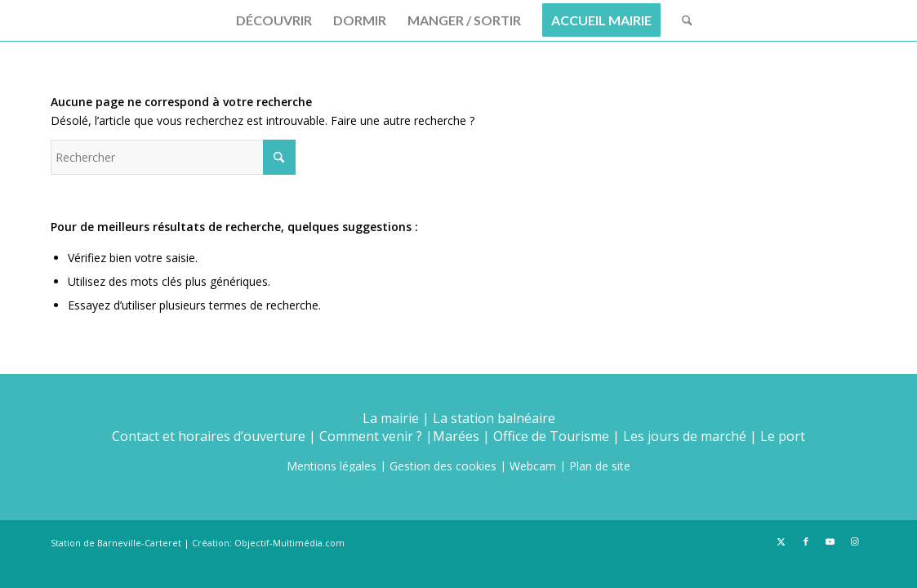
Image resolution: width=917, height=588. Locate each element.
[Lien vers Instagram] (855, 541)
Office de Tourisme (551, 436)
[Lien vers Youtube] (830, 541)
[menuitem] (274, 20)
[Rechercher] (682, 20)
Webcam (533, 466)
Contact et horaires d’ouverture (209, 436)
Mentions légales (332, 466)
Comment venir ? (371, 436)
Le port (783, 436)
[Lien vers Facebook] (806, 541)
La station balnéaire (494, 418)
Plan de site (600, 466)
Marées (456, 436)
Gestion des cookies (443, 466)
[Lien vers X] (781, 541)
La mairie (391, 418)
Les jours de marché (685, 436)
